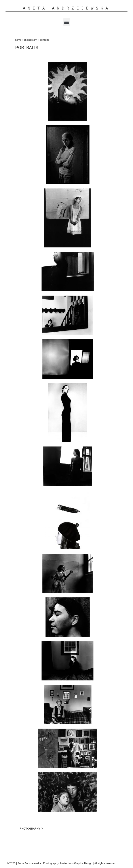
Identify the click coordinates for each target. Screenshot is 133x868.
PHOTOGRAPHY (31, 40)
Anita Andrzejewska (66, 8)
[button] (67, 22)
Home (18, 40)
